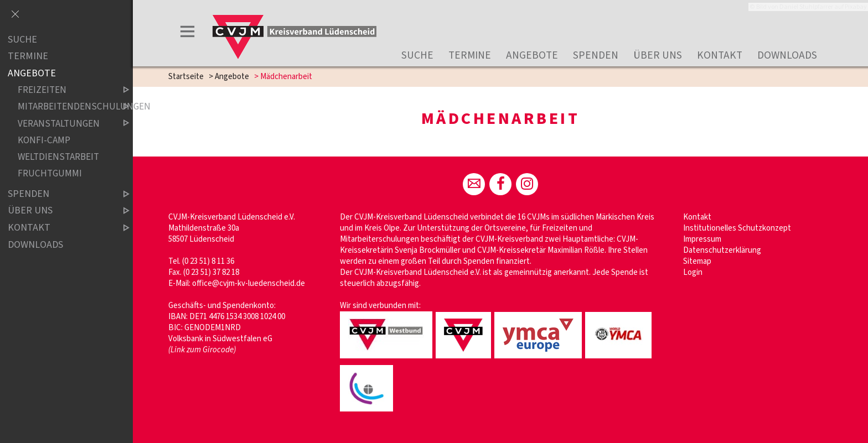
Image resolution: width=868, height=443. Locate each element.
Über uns (658, 55)
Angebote (532, 55)
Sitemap (697, 261)
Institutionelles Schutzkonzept (737, 228)
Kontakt (720, 55)
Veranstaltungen (64, 124)
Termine (470, 55)
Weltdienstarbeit (58, 157)
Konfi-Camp (44, 140)
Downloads (787, 55)
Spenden (596, 55)
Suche (417, 55)
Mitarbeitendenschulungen (64, 107)
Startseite (186, 77)
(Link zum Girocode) (202, 350)
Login (693, 272)
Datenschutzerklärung (722, 250)
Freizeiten (64, 90)
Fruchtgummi (50, 173)
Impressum (702, 239)
